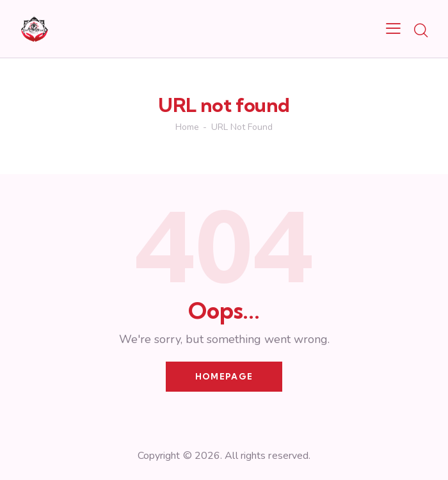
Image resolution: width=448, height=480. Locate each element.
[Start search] (421, 31)
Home (187, 127)
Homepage (224, 376)
